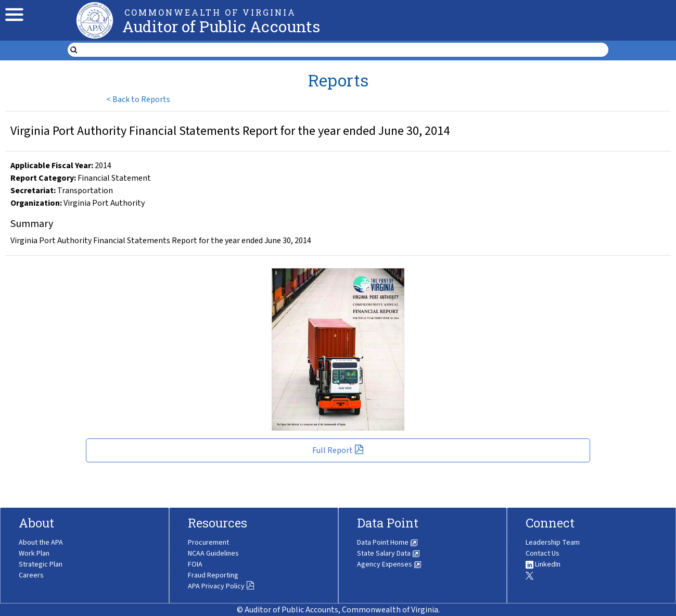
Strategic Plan (41, 564)
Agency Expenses (389, 564)
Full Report (338, 450)
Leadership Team (553, 543)
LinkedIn (543, 564)
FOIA (195, 564)
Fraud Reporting (213, 575)
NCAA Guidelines (213, 554)
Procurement (208, 543)
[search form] (345, 50)
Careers (31, 575)
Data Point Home (387, 543)
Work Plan (34, 554)
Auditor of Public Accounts (221, 26)
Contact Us (543, 554)
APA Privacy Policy (221, 586)
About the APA (41, 543)
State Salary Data (388, 554)
